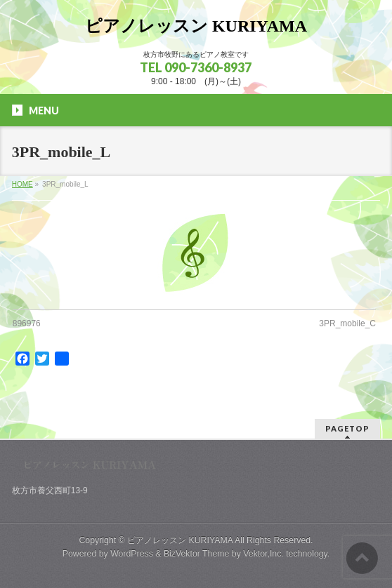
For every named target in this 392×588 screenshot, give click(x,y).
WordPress (132, 554)
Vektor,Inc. (263, 554)
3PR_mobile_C (347, 323)
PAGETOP (347, 428)
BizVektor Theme (197, 554)
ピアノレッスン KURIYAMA (196, 26)
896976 (27, 323)
